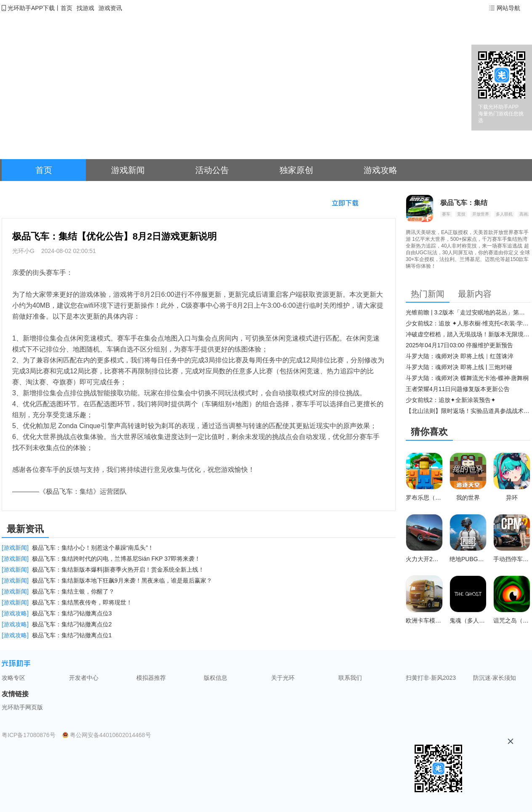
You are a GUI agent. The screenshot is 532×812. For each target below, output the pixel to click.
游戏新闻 (128, 170)
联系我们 (350, 678)
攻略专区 (13, 678)
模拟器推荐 (151, 678)
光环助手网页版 (22, 707)
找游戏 (85, 8)
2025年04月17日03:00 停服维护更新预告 (459, 345)
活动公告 (212, 170)
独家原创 (296, 170)
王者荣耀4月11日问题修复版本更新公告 (458, 389)
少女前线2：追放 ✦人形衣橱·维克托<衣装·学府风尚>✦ (468, 323)
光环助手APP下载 (31, 8)
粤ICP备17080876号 (29, 735)
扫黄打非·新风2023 (431, 678)
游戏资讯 (110, 8)
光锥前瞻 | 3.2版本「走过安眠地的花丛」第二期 (468, 312)
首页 (66, 8)
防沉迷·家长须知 (495, 678)
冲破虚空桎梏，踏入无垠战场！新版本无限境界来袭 (468, 334)
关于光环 (283, 678)
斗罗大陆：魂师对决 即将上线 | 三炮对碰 (459, 367)
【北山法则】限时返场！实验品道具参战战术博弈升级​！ (468, 411)
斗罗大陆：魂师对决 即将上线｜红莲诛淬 (460, 356)
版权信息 (215, 678)
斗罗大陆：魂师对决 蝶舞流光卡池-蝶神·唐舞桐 (467, 378)
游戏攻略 (380, 170)
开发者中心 (84, 678)
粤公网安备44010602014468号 (110, 735)
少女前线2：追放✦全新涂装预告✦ (451, 400)
